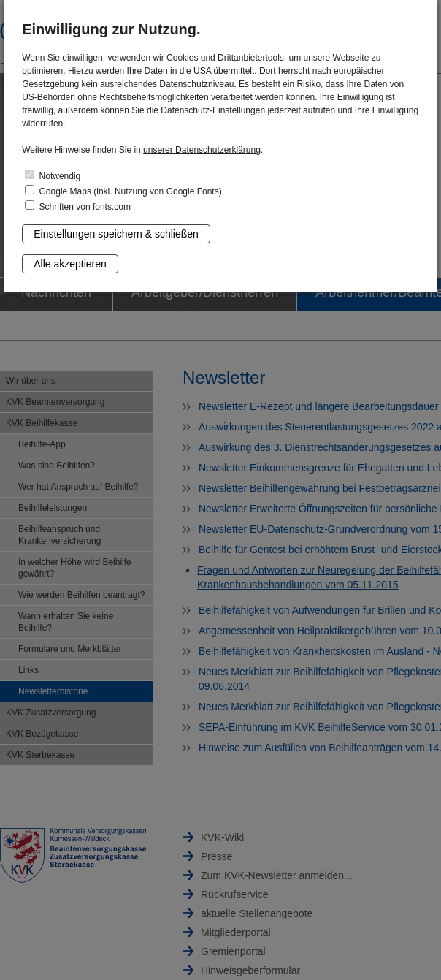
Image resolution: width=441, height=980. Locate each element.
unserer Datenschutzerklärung (202, 150)
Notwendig (53, 175)
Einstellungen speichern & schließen (116, 234)
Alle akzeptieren (70, 264)
